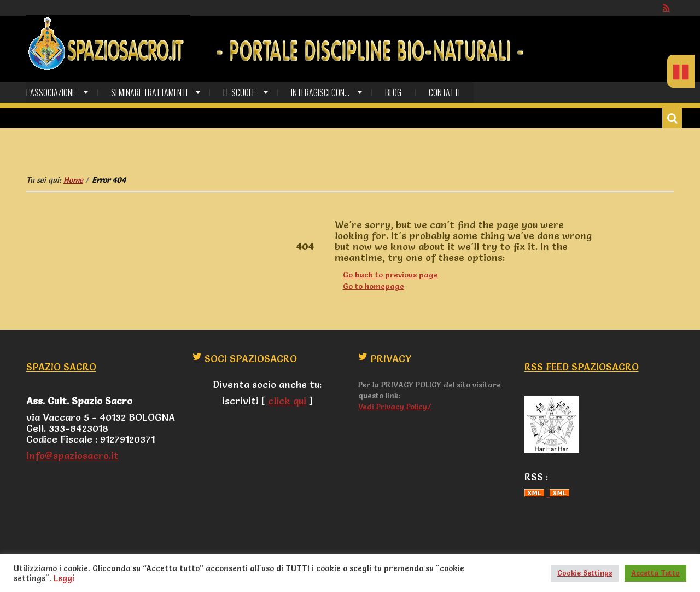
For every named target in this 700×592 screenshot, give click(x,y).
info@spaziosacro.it (72, 455)
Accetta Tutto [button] (655, 573)
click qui (287, 401)
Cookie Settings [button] (585, 573)
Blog (393, 92)
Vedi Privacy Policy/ (395, 407)
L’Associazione (51, 92)
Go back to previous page (390, 275)
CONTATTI (444, 92)
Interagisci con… (320, 92)
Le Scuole (239, 92)
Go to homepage (374, 286)
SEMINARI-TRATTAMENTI (149, 92)
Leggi (64, 578)
